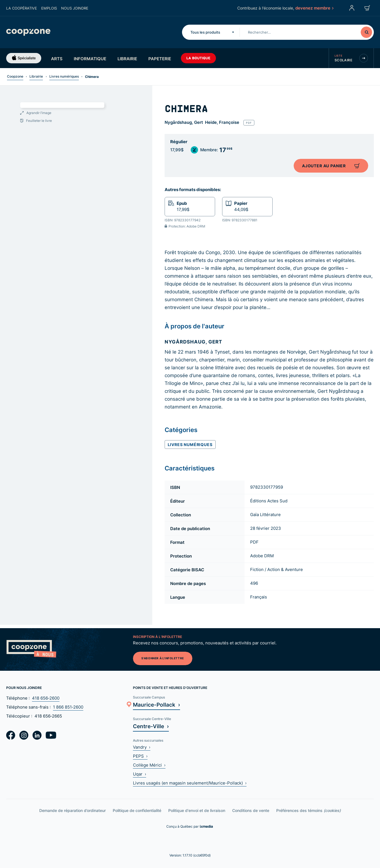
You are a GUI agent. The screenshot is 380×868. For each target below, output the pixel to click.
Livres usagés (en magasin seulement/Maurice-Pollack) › (190, 783)
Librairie (127, 59)
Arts (57, 59)
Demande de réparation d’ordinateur (72, 810)
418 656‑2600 (46, 698)
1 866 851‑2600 (68, 707)
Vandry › (142, 747)
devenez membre (314, 8)
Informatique (90, 59)
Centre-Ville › (151, 726)
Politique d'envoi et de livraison (197, 810)
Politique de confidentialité (137, 810)
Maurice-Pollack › (156, 705)
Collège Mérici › (149, 765)
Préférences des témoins (308, 810)
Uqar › (140, 774)
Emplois (49, 8)
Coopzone (15, 76)
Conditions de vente (251, 810)
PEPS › (140, 756)
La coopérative (22, 8)
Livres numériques (64, 76)
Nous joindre (75, 8)
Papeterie (160, 59)
